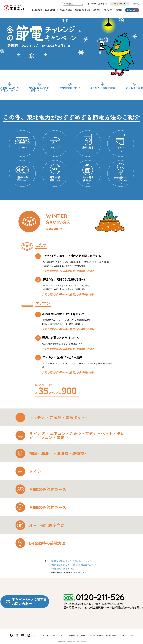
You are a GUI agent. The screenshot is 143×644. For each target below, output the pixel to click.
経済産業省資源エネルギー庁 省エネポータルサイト (72, 561)
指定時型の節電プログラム (39, 89)
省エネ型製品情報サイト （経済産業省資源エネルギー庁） (75, 565)
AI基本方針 (101, 635)
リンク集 (121, 635)
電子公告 (45, 635)
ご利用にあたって (73, 635)
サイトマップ (130, 635)
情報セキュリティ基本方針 (88, 635)
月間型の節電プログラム (9, 89)
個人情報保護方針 (111, 635)
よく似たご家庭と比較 (103, 88)
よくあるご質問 (134, 88)
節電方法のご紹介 (70, 88)
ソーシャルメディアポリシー (58, 635)
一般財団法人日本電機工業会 (63, 569)
